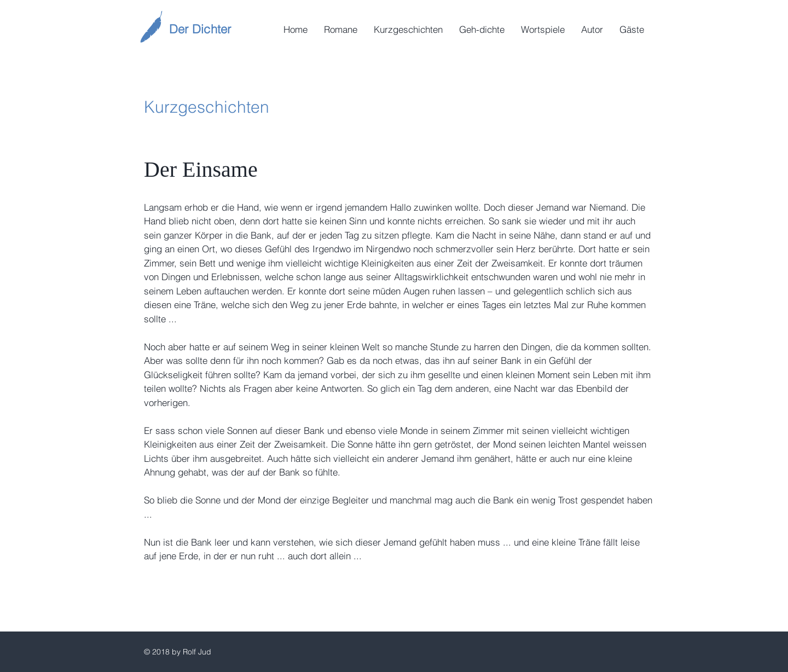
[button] (341, 30)
